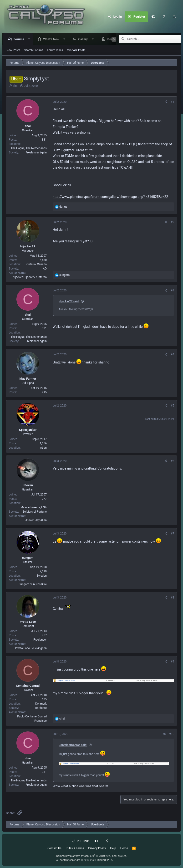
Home (124, 848)
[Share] (166, 102)
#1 (173, 102)
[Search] (174, 17)
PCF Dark (81, 841)
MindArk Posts (76, 50)
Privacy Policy (97, 848)
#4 (173, 355)
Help (113, 848)
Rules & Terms (75, 848)
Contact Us (54, 848)
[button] (30, 39)
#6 (173, 461)
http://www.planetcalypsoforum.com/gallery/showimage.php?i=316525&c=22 (110, 197)
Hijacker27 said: (69, 302)
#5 (173, 406)
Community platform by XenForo (92, 856)
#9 (173, 662)
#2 (173, 222)
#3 (173, 291)
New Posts (13, 50)
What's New (52, 39)
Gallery (84, 39)
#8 (173, 598)
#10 (172, 734)
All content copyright (85, 860)
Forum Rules (55, 50)
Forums (20, 39)
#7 (173, 534)
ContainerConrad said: (73, 745)
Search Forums (34, 50)
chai (15, 86)
